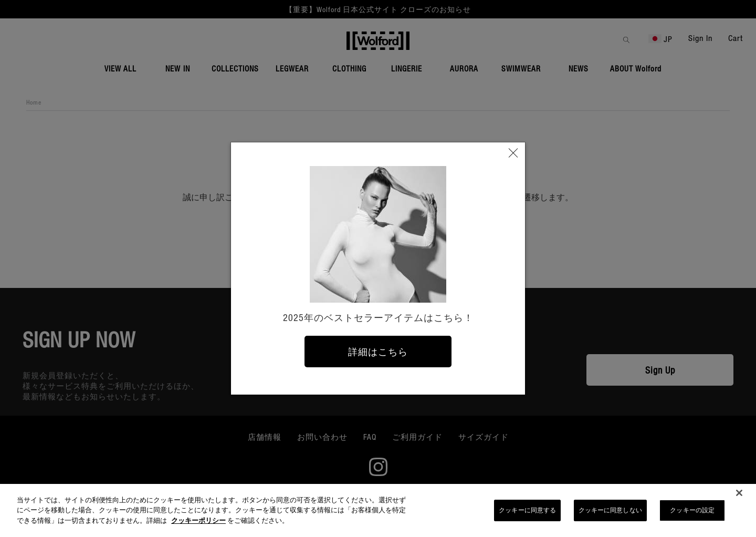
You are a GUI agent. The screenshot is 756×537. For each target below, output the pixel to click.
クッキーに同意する (527, 514)
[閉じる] (739, 497)
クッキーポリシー (198, 524)
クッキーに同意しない (610, 514)
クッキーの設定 (692, 514)
